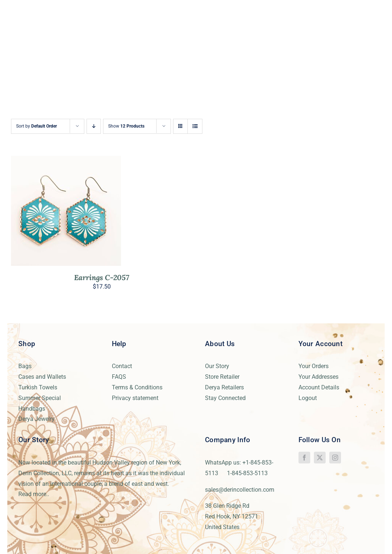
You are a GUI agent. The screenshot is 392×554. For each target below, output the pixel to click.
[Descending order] (94, 126)
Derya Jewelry (36, 419)
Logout (308, 398)
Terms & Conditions (137, 387)
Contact (122, 366)
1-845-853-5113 (247, 473)
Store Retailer (222, 377)
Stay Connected (225, 398)
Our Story (217, 366)
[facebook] (304, 458)
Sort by (36, 126)
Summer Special (40, 398)
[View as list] (195, 126)
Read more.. (34, 494)
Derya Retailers (224, 387)
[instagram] (335, 458)
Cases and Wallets (42, 377)
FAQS (119, 377)
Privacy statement (135, 398)
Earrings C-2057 (102, 277)
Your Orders (314, 366)
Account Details (319, 387)
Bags (25, 366)
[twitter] (320, 458)
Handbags (32, 409)
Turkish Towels (38, 387)
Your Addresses (318, 377)
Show (126, 126)
